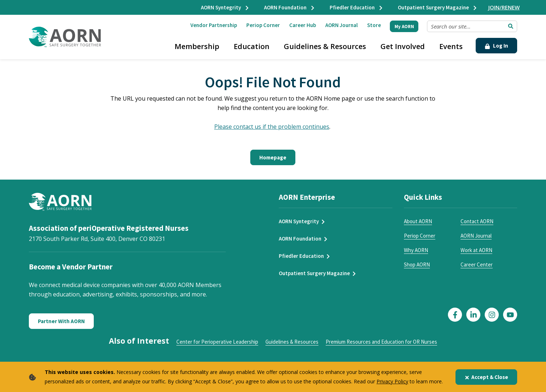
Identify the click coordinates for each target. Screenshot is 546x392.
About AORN (418, 221)
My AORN (404, 27)
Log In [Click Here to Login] (496, 46)
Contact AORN (477, 221)
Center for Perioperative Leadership (217, 342)
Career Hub (303, 25)
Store (374, 25)
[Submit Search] (511, 26)
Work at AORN (476, 250)
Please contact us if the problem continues (272, 127)
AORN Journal (342, 25)
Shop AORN (417, 265)
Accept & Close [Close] (486, 377)
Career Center (477, 265)
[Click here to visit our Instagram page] (492, 315)
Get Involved (403, 46)
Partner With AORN (61, 321)
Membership (197, 46)
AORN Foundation (290, 7)
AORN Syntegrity (225, 7)
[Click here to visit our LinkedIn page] (473, 315)
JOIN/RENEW (504, 7)
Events (451, 46)
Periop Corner (263, 25)
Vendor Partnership (214, 25)
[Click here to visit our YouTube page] (510, 315)
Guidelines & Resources (325, 46)
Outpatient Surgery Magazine (438, 7)
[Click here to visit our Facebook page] (455, 315)
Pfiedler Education (356, 7)
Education (252, 46)
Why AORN (416, 250)
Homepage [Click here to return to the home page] (273, 157)
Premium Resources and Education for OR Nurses (381, 342)
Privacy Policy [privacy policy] (392, 381)
